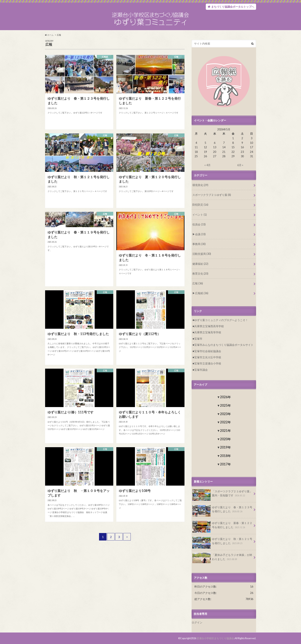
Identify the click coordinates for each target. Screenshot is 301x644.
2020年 (225, 439)
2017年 (225, 464)
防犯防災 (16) (200, 205)
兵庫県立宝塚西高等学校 (209, 326)
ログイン (197, 622)
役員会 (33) (199, 224)
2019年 (225, 447)
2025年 (225, 405)
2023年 (225, 414)
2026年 (225, 397)
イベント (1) (200, 215)
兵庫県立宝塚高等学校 (208, 332)
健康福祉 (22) (200, 264)
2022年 (225, 422)
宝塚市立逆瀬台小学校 (208, 363)
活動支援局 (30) (202, 254)
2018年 (225, 456)
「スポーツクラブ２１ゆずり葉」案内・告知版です (222, 495)
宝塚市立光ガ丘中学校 (208, 357)
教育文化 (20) (200, 274)
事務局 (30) (199, 244)
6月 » (240, 165)
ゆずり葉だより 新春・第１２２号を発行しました (222, 526)
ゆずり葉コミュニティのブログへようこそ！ (221, 320)
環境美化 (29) (200, 185)
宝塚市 (198, 339)
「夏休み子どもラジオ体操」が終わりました (222, 558)
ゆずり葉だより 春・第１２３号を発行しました (222, 511)
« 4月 (208, 165)
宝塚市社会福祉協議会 (208, 351)
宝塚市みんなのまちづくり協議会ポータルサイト (224, 345)
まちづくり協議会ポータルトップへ (233, 7)
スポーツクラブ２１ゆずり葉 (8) (212, 195)
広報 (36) (198, 283)
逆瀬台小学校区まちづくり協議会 (215, 638)
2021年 (225, 431)
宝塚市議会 (201, 370)
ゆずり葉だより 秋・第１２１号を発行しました (222, 542)
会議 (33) (200, 234)
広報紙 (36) (202, 293)
